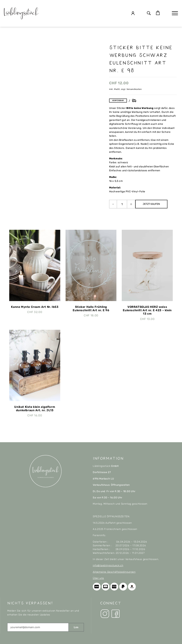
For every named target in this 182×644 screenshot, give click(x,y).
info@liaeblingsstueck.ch (108, 565)
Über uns (98, 578)
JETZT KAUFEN (151, 204)
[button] (149, 13)
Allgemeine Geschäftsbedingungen (114, 572)
